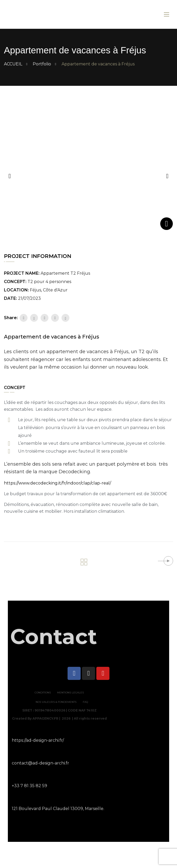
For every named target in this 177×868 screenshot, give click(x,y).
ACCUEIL (13, 64)
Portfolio (42, 64)
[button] (167, 175)
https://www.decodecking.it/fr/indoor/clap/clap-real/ (57, 483)
